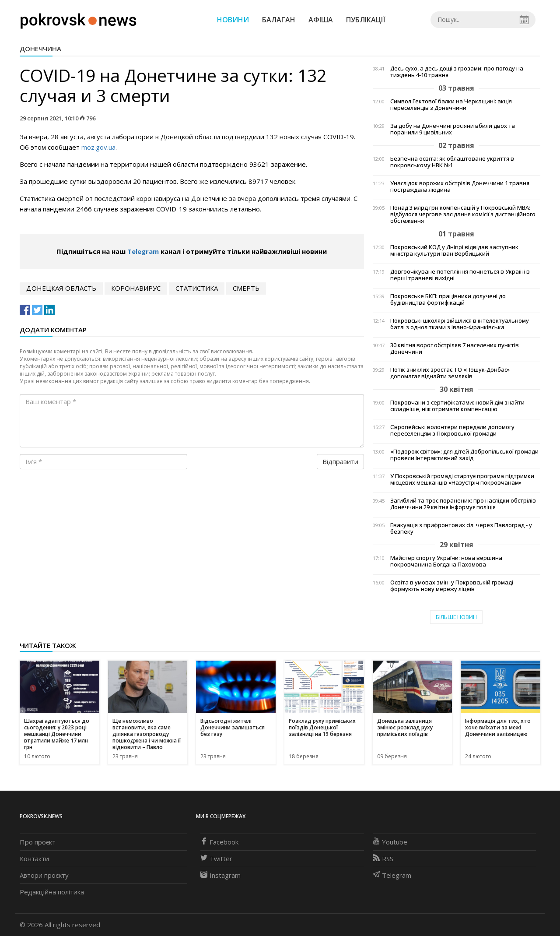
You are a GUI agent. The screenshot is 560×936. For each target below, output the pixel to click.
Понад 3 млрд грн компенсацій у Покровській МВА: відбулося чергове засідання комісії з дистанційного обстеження (463, 214)
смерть (246, 288)
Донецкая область (61, 288)
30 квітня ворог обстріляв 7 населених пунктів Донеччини (455, 348)
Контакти (34, 859)
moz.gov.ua (98, 147)
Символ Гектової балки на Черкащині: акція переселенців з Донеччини (451, 105)
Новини (233, 20)
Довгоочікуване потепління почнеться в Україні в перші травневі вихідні (460, 275)
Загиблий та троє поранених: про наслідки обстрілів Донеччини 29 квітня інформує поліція (463, 504)
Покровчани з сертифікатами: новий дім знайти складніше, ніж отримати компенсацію (457, 406)
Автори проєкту (44, 875)
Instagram (220, 875)
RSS (383, 859)
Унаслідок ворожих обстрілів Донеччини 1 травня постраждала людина (460, 186)
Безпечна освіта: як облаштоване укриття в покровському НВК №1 (452, 162)
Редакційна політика (52, 892)
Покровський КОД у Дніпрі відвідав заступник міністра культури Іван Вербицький (454, 250)
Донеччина (40, 49)
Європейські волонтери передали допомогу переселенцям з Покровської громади (452, 430)
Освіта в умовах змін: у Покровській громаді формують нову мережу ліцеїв (452, 586)
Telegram (143, 251)
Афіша (321, 20)
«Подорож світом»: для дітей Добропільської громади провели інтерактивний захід (464, 455)
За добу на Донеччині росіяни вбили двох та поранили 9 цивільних (453, 129)
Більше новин (456, 617)
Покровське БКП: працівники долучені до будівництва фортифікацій (448, 299)
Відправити (340, 461)
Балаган (279, 20)
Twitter (216, 859)
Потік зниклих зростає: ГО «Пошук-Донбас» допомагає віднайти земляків (450, 373)
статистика (197, 288)
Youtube (390, 842)
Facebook (219, 842)
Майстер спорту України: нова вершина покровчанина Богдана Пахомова (446, 561)
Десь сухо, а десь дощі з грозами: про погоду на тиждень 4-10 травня (457, 72)
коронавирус (136, 288)
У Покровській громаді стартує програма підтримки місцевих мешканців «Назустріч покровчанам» (462, 479)
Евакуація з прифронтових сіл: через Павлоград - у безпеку (461, 528)
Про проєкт (38, 842)
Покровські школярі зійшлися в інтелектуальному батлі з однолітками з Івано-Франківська (460, 324)
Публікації (366, 20)
